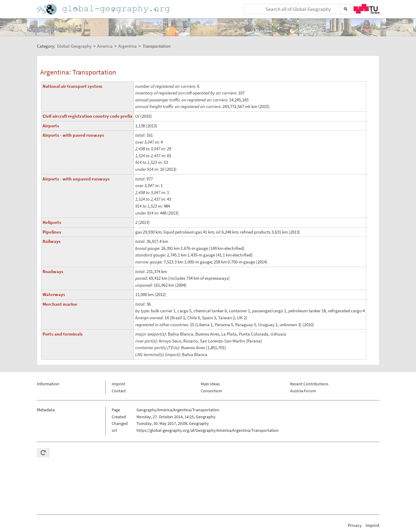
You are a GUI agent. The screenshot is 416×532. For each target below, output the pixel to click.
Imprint (118, 384)
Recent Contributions (309, 384)
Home (104, 9)
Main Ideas (210, 384)
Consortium (211, 391)
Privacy (355, 525)
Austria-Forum (303, 391)
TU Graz (366, 9)
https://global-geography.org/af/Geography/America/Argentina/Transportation (208, 430)
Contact (119, 391)
